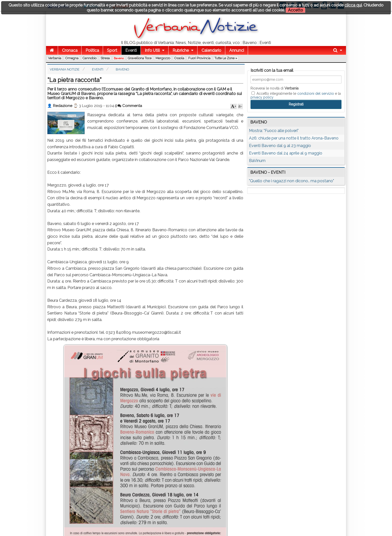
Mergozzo (163, 58)
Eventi (131, 50)
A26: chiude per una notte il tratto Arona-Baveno (294, 138)
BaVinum (257, 161)
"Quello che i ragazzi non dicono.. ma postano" (291, 181)
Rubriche (181, 50)
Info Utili (152, 50)
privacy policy (262, 97)
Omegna (72, 58)
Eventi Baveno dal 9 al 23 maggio (280, 146)
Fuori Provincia (199, 58)
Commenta (130, 106)
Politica (92, 50)
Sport (112, 50)
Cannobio (89, 58)
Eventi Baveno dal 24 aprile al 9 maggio (286, 153)
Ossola (179, 58)
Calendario (211, 50)
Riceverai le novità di (274, 88)
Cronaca (70, 50)
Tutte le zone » (226, 58)
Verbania (55, 58)
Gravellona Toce (140, 58)
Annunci (237, 50)
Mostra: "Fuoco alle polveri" (274, 131)
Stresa (105, 58)
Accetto (295, 10)
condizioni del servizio (316, 93)
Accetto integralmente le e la (296, 95)
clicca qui (353, 5)
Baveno (119, 58)
